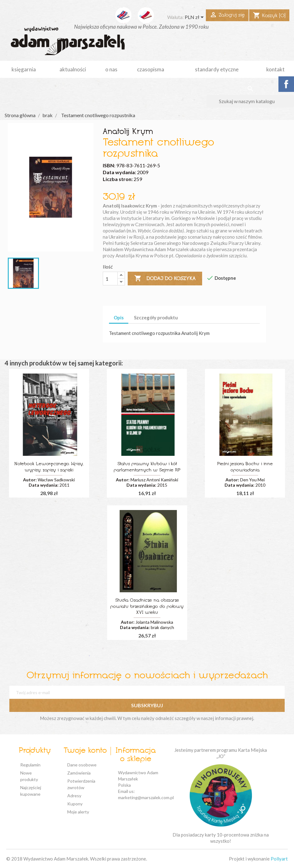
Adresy (74, 796)
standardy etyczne (217, 69)
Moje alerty (78, 812)
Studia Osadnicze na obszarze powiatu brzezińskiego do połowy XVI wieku (147, 607)
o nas (111, 69)
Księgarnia (24, 69)
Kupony (75, 804)
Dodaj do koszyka (165, 279)
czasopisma (151, 69)
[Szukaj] (250, 101)
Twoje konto (85, 751)
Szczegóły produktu (156, 317)
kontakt (275, 69)
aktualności (73, 69)
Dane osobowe (82, 765)
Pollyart (279, 859)
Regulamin (30, 765)
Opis (119, 317)
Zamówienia (79, 773)
